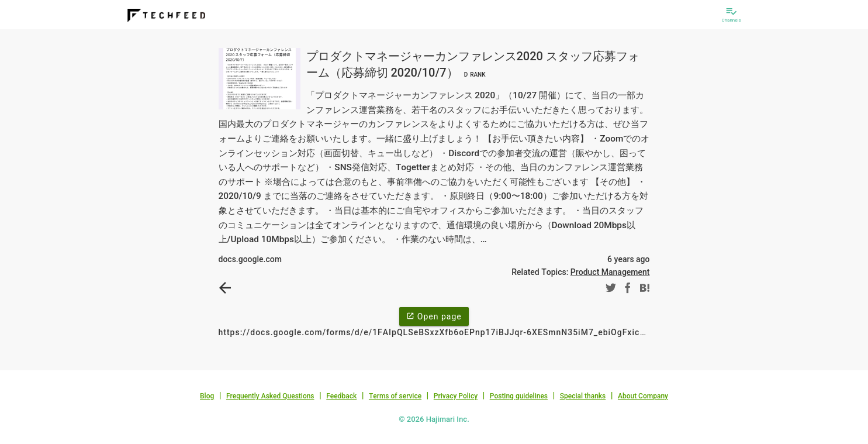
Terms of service (395, 396)
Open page (434, 316)
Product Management (610, 272)
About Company (643, 396)
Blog (207, 396)
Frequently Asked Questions (270, 396)
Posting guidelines (519, 396)
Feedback (341, 396)
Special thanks (583, 396)
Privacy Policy (456, 396)
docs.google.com (250, 259)
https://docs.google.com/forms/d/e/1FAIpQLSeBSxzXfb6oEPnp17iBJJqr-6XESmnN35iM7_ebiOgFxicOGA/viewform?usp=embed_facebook (508, 332)
